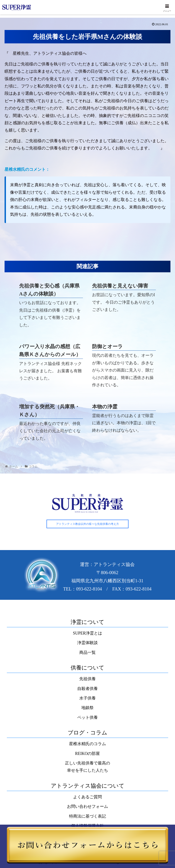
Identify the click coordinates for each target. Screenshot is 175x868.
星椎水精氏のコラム (87, 744)
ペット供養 (87, 718)
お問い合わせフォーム (87, 807)
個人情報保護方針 (87, 826)
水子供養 (87, 698)
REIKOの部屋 (88, 754)
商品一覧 (87, 653)
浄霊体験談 (87, 643)
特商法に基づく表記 (87, 816)
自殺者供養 (87, 689)
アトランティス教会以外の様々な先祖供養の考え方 (87, 524)
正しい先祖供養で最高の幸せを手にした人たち (87, 767)
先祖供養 (87, 679)
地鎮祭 (87, 708)
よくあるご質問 (87, 797)
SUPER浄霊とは (87, 633)
